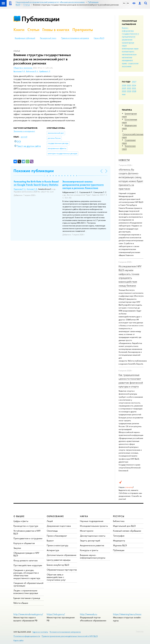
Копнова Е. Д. (32, 189)
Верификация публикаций (25, 38)
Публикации (41, 19)
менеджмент (127, 60)
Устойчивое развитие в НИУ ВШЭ (27, 532)
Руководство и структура (26, 526)
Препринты (83, 30)
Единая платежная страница (27, 598)
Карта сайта (18, 640)
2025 (129, 85)
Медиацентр (119, 541)
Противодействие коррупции (28, 565)
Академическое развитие (92, 545)
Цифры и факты (21, 521)
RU (124, 3)
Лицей (50, 521)
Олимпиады (52, 531)
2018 (134, 91)
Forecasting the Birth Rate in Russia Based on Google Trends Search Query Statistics (36, 183)
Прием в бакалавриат (57, 536)
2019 (129, 91)
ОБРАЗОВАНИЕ (55, 516)
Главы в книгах (56, 30)
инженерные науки (130, 48)
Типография (119, 536)
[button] (44, 176)
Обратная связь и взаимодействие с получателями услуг (56, 577)
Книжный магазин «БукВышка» (127, 531)
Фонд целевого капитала (25, 560)
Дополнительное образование (62, 555)
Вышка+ (50, 541)
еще (124, 94)
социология (133, 63)
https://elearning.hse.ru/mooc (127, 614)
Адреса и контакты (40, 632)
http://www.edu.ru (89, 614)
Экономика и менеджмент (24, 131)
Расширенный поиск (48, 38)
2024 (134, 85)
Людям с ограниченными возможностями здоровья (26, 592)
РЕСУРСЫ (119, 516)
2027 (134, 82)
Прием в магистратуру (57, 545)
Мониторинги (87, 531)
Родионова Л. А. (20, 189)
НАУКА (84, 516)
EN (128, 3)
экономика (127, 66)
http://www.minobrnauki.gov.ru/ (28, 614)
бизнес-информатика (128, 29)
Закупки (17, 548)
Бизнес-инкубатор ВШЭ (58, 565)
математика (127, 57)
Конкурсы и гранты (89, 550)
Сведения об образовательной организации (28, 584)
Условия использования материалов (65, 632)
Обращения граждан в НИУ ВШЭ (26, 554)
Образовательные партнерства (62, 570)
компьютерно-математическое (129, 53)
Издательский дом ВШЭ (124, 526)
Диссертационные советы (93, 536)
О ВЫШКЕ (19, 516)
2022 (129, 88)
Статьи (33, 30)
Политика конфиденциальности (27, 636)
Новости (124, 160)
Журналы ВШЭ (120, 545)
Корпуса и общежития (24, 543)
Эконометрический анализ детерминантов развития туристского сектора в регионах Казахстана (83, 185)
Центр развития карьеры (59, 560)
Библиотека (119, 521)
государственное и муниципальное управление (130, 37)
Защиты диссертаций (90, 541)
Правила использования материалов (75, 38)
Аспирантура (53, 550)
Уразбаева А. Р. (45, 71)
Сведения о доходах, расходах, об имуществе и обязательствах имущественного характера (27, 574)
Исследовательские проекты (94, 526)
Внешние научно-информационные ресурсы (93, 556)
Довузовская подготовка (59, 526)
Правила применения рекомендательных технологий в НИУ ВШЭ (70, 636)
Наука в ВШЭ (99, 38)
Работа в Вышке (21, 603)
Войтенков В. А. (32, 71)
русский (24, 137)
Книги (19, 30)
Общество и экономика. (23, 68)
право (125, 63)
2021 (134, 88)
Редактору (140, 631)
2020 (124, 91)
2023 (124, 88)
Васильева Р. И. (19, 71)
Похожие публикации (34, 171)
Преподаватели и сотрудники (28, 538)
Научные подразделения (92, 521)
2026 (124, 85)
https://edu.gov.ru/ (56, 614)
